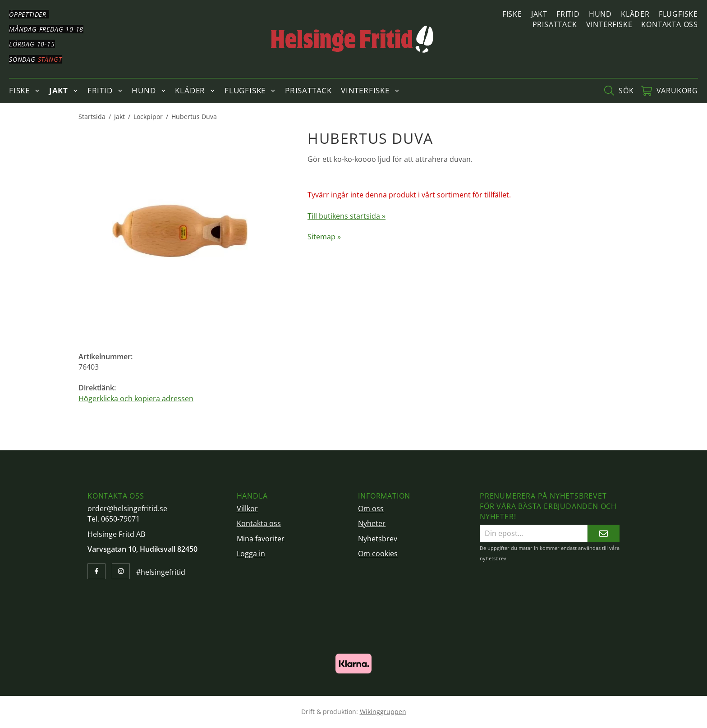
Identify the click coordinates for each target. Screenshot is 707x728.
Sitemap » (324, 237)
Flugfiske (678, 14)
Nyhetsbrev (378, 539)
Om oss (371, 508)
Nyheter (372, 523)
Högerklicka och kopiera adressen (136, 398)
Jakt (539, 14)
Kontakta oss (670, 24)
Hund (600, 14)
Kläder (635, 14)
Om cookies (378, 554)
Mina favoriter (261, 539)
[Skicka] (604, 533)
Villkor (247, 508)
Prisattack (555, 24)
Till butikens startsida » (347, 216)
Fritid (568, 14)
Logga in (251, 554)
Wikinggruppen (383, 712)
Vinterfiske (609, 24)
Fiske (512, 14)
